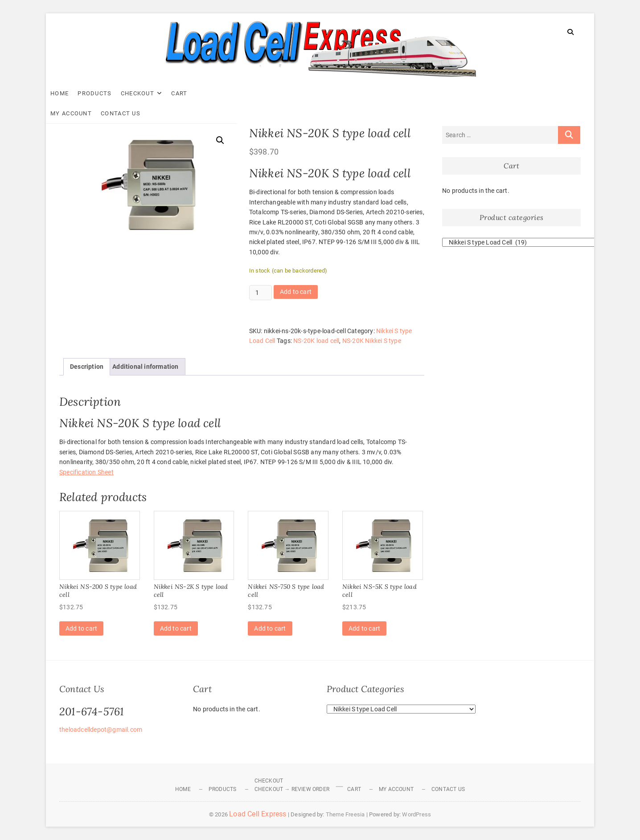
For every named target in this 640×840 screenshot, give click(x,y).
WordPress (416, 814)
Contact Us (280, 93)
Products (108, 93)
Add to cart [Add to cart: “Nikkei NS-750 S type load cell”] (270, 628)
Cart (193, 93)
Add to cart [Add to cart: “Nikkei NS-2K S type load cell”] (176, 628)
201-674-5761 (92, 712)
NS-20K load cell (316, 341)
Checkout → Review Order (292, 789)
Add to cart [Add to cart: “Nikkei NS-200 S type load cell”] (81, 628)
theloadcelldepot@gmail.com (101, 730)
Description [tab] (87, 367)
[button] (220, 140)
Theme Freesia (345, 814)
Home (73, 93)
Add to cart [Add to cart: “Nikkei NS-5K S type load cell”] (364, 628)
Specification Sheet (86, 472)
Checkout (151, 93)
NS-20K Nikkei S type (372, 341)
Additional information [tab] (145, 367)
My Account (231, 93)
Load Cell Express (258, 814)
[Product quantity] (261, 293)
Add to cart (296, 292)
